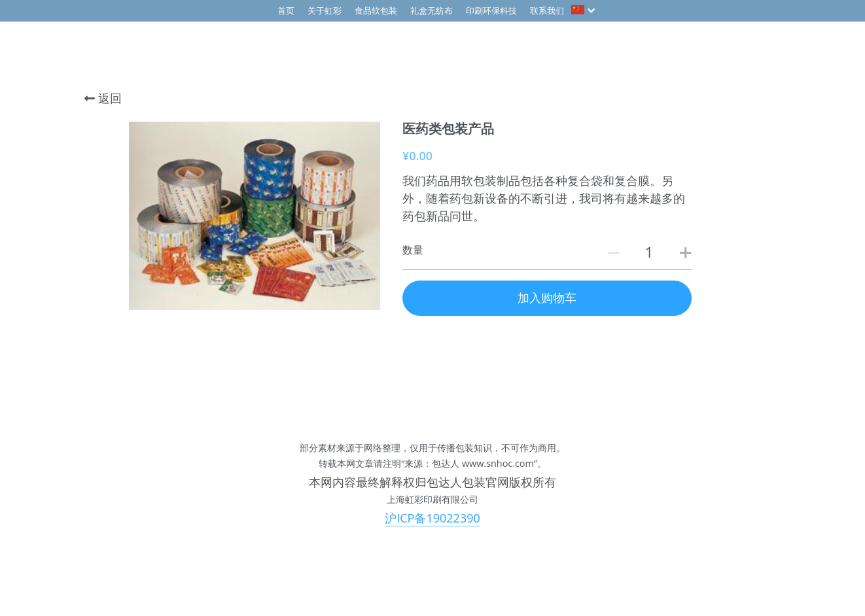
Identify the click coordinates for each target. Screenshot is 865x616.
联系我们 (547, 10)
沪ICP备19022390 (432, 518)
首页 (286, 10)
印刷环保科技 (491, 10)
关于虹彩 (325, 10)
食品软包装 (376, 10)
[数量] (649, 252)
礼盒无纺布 (432, 10)
